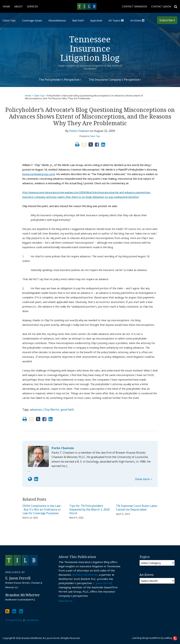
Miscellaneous (57, 20)
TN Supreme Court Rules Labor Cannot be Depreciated (137, 508)
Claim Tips (9, 20)
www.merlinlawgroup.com (39, 174)
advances (36, 410)
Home (6, 6)
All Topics (116, 20)
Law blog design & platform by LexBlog (155, 638)
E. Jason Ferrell (102, 583)
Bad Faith (78, 20)
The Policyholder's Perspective (60, 80)
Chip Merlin (51, 410)
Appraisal (96, 20)
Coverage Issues (32, 20)
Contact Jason (161, 6)
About (18, 6)
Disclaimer (32, 620)
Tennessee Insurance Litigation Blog (90, 48)
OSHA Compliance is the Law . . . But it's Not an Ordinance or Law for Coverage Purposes (43, 509)
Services (32, 6)
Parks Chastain (79, 131)
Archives (137, 20)
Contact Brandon (134, 6)
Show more (144, 479)
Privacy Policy (14, 620)
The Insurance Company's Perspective (115, 80)
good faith (67, 410)
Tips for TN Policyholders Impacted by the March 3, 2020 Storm (89, 509)
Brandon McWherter (85, 575)
